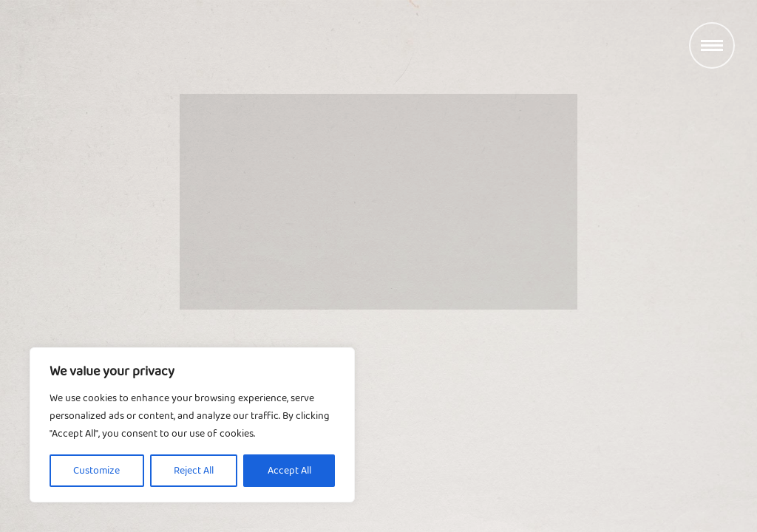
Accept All (289, 471)
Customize (96, 471)
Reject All (194, 471)
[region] (192, 425)
